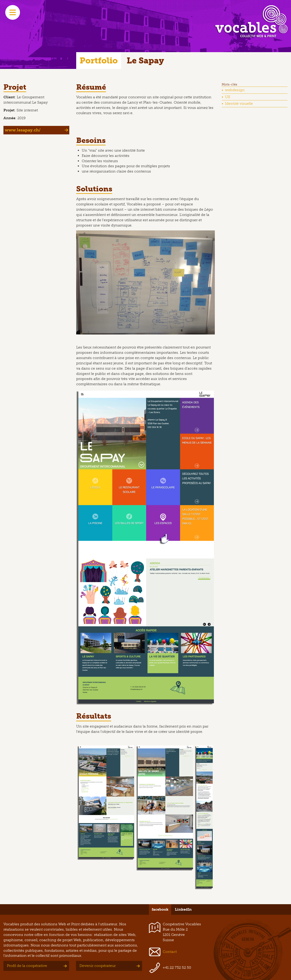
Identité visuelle (239, 103)
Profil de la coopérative (27, 966)
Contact (170, 952)
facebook (160, 909)
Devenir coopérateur (98, 966)
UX (228, 97)
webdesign (235, 90)
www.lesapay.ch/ (23, 130)
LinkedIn (183, 909)
